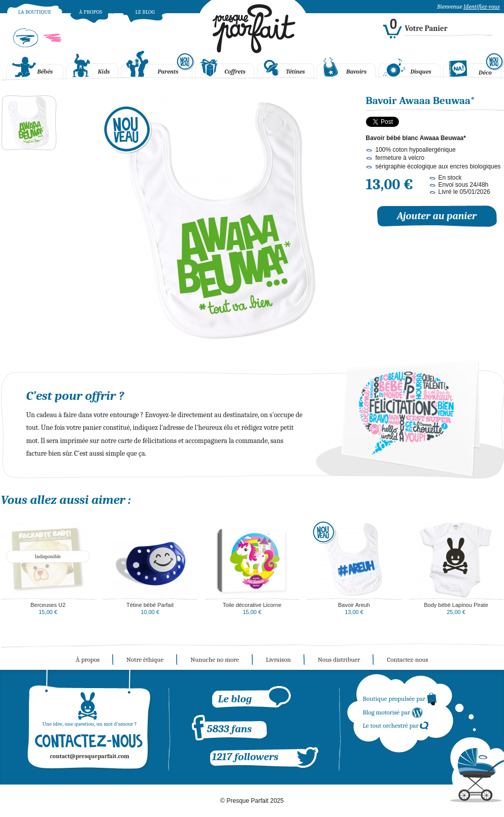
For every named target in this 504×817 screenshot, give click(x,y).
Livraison (278, 659)
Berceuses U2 (48, 605)
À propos (91, 12)
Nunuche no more (215, 659)
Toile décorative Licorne (252, 605)
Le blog (145, 12)
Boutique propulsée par (400, 699)
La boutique (34, 12)
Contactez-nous (407, 659)
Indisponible (48, 557)
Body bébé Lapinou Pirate (456, 605)
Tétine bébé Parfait (150, 605)
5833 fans (229, 729)
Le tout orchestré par (396, 725)
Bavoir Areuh (354, 605)
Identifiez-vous (481, 7)
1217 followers (245, 757)
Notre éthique (145, 659)
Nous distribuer (339, 659)
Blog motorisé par (393, 712)
